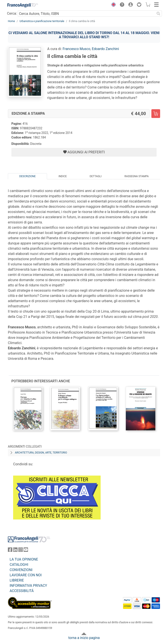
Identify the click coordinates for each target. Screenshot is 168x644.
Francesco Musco (76, 49)
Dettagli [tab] (96, 176)
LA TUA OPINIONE (24, 559)
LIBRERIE (17, 580)
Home (11, 21)
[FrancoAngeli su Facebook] (10, 551)
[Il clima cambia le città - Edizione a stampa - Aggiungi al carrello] (156, 114)
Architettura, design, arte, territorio (41, 453)
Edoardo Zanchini (105, 49)
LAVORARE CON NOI (26, 575)
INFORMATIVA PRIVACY (28, 586)
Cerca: (12, 13)
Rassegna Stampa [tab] (137, 176)
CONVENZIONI (21, 570)
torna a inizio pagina (84, 638)
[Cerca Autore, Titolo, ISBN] (86, 14)
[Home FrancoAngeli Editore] (23, 5)
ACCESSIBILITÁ (22, 591)
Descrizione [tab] (27, 176)
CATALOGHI (19, 565)
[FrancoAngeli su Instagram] (21, 551)
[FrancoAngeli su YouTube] (26, 551)
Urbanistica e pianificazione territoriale (42, 21)
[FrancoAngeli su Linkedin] (15, 551)
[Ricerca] (158, 14)
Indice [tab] (63, 176)
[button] (112, 5)
